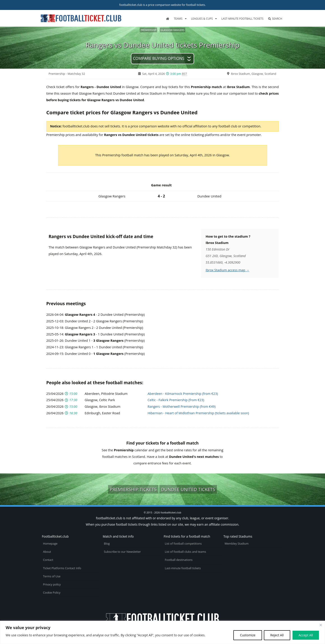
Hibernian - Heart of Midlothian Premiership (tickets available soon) (198, 413)
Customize (248, 635)
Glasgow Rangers (173, 30)
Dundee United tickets (188, 489)
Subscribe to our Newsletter (122, 552)
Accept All (306, 635)
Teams (178, 19)
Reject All (277, 635)
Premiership (148, 30)
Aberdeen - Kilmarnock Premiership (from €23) (183, 394)
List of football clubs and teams (185, 552)
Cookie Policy (52, 593)
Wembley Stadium (237, 544)
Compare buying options (159, 58)
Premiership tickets (133, 489)
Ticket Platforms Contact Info (62, 568)
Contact (48, 560)
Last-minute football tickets (242, 19)
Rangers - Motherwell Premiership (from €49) (182, 406)
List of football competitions (183, 544)
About (47, 552)
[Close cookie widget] (321, 625)
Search (275, 19)
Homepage (50, 544)
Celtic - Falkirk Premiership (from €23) (176, 400)
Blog (107, 544)
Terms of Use (52, 576)
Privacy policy (52, 584)
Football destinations (179, 560)
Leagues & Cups (202, 19)
